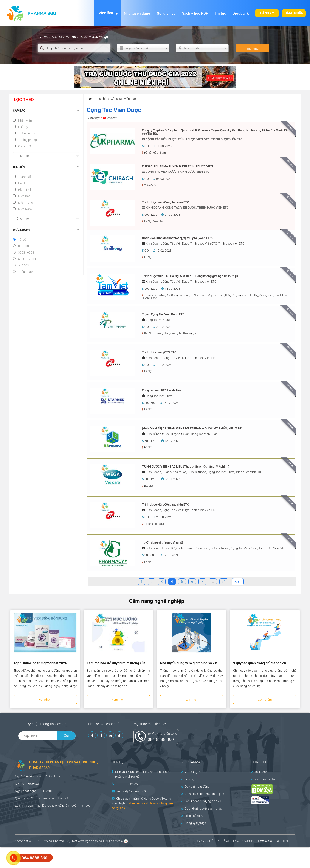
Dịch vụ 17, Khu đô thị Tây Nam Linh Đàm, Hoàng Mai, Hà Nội (143, 774)
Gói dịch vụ (166, 13)
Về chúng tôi (191, 772)
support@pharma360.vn (133, 791)
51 (224, 582)
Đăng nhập (294, 13)
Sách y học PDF (195, 13)
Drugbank (241, 13)
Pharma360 (61, 841)
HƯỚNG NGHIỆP (268, 841)
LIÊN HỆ (287, 841)
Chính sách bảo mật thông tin (203, 794)
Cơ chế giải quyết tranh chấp (202, 808)
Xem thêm (45, 700)
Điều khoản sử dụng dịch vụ (201, 801)
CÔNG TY (248, 841)
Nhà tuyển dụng (137, 13)
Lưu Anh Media (113, 841)
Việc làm (106, 13)
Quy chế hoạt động (196, 786)
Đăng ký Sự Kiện (194, 823)
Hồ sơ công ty (192, 816)
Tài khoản (260, 772)
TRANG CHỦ (205, 841)
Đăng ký (267, 13)
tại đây (120, 808)
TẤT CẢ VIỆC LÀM (228, 841)
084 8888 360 (161, 739)
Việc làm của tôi (263, 779)
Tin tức (220, 13)
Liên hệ (188, 779)
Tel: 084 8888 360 (128, 784)
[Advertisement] (78, 857)
